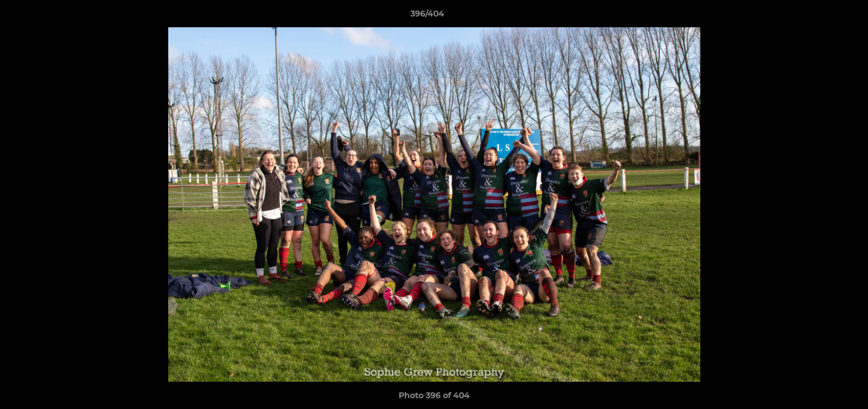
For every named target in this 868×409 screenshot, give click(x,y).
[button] (820, 16)
